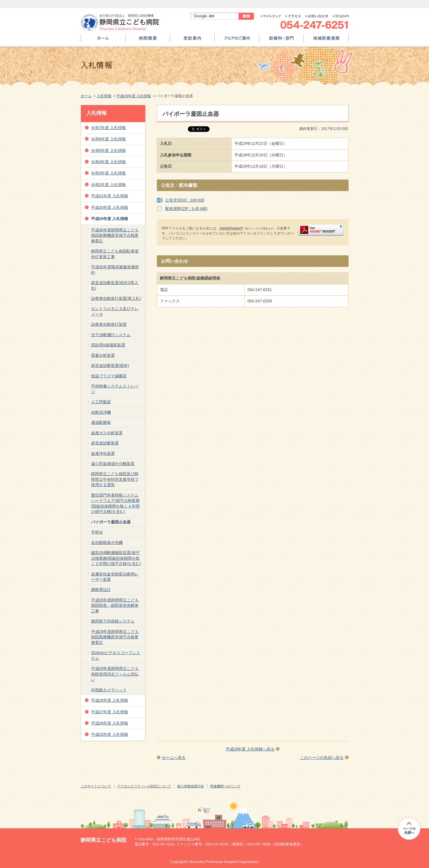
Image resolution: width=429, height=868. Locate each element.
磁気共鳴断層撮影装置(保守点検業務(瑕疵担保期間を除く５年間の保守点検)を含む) (116, 558)
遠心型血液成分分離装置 (113, 464)
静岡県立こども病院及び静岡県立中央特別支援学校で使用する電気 (115, 479)
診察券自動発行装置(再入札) (116, 298)
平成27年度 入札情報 (110, 712)
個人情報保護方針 (191, 786)
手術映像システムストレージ (115, 389)
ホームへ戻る (174, 758)
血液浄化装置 (103, 453)
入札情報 (104, 96)
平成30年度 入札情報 (110, 207)
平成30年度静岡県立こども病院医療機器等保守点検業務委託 (115, 235)
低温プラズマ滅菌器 (109, 376)
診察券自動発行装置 (109, 324)
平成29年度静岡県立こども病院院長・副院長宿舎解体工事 (115, 605)
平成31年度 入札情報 (110, 196)
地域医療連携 (326, 40)
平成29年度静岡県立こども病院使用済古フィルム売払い (115, 674)
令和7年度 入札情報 (109, 128)
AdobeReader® (231, 228)
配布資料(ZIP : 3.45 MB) (186, 209)
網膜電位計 (101, 590)
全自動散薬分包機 (107, 542)
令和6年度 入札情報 (109, 139)
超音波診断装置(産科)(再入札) (115, 285)
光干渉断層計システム (111, 335)
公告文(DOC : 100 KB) (185, 200)
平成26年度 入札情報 (110, 723)
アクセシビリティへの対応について (144, 786)
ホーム (103, 40)
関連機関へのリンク (225, 786)
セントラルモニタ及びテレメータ (115, 311)
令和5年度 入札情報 (109, 150)
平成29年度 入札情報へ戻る (250, 749)
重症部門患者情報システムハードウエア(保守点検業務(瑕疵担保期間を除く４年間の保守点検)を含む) (115, 503)
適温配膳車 (101, 422)
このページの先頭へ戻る (322, 758)
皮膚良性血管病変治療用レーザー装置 (115, 577)
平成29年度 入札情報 (134, 96)
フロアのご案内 (237, 40)
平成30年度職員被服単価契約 (115, 270)
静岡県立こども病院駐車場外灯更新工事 (115, 254)
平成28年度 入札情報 (110, 700)
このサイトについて (96, 786)
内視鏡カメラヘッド (109, 690)
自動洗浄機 (101, 412)
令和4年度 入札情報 (109, 162)
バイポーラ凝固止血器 (111, 522)
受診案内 (192, 40)
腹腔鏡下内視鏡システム (113, 621)
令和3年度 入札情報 (109, 173)
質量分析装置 (103, 355)
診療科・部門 (281, 40)
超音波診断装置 (105, 443)
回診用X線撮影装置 (108, 345)
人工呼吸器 (101, 402)
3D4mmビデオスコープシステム (116, 655)
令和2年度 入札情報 (109, 185)
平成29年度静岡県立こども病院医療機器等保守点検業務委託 (115, 637)
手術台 (97, 532)
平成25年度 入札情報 (110, 734)
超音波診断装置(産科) (110, 366)
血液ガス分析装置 (107, 433)
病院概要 (148, 40)
